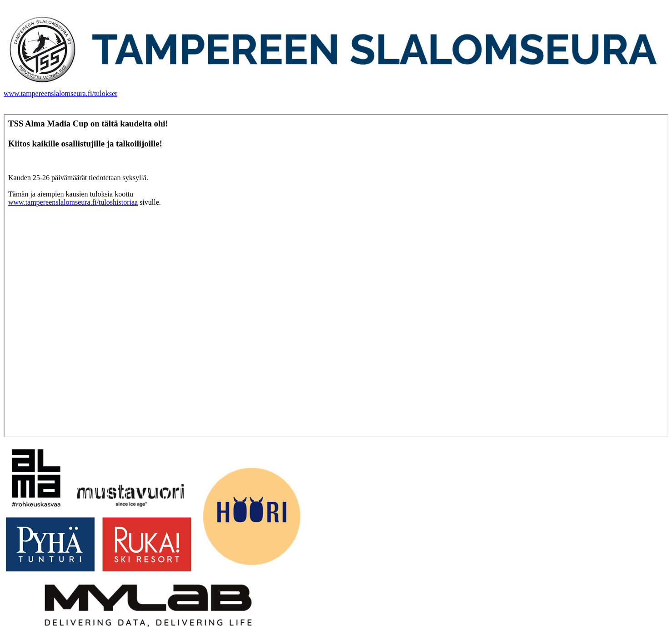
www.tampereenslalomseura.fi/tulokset (60, 93)
